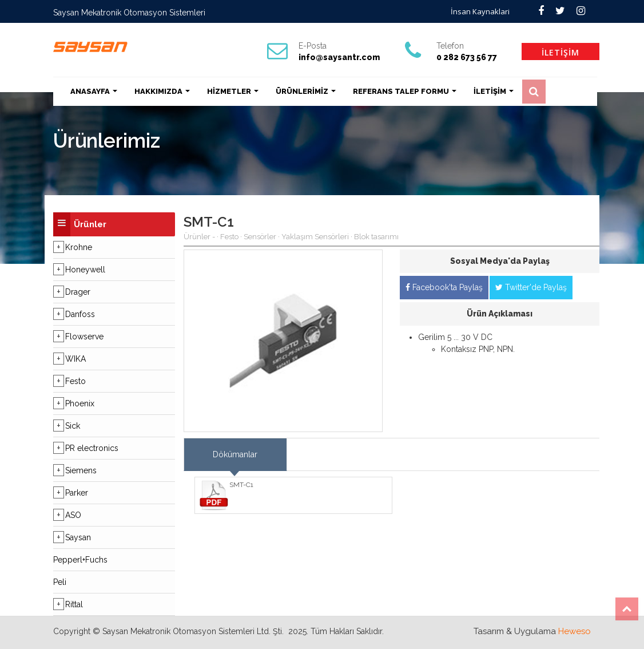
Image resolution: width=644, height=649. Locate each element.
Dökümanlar (235, 454)
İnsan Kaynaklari (480, 11)
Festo (75, 381)
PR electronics (92, 448)
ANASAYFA (94, 91)
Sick (73, 426)
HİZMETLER (233, 91)
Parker (77, 493)
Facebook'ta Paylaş (444, 287)
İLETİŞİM (560, 52)
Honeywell (85, 270)
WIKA (75, 359)
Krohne (79, 247)
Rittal (74, 604)
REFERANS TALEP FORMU (405, 91)
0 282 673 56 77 (467, 57)
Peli (60, 582)
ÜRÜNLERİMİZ (306, 91)
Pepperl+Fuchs (80, 560)
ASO (73, 515)
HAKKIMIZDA (162, 91)
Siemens (81, 470)
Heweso (575, 631)
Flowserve (84, 337)
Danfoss (80, 314)
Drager (78, 292)
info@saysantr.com (339, 57)
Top (627, 609)
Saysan (78, 537)
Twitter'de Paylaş (531, 287)
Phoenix (80, 403)
